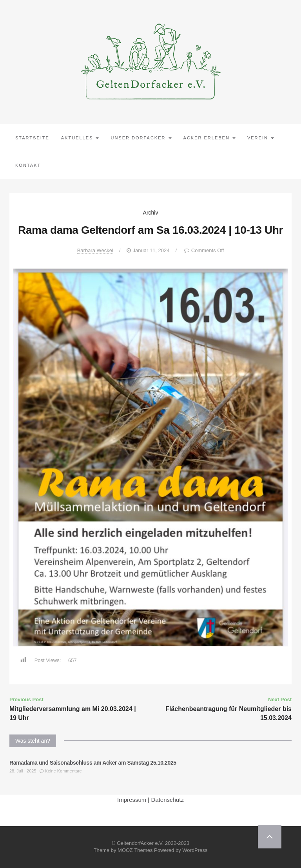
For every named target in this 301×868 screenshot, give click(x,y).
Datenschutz (168, 800)
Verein (261, 138)
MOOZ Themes (135, 850)
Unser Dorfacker (141, 138)
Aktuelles (80, 138)
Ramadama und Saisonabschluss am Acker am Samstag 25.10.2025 (93, 763)
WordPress (195, 850)
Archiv (151, 213)
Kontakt (28, 165)
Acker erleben (209, 138)
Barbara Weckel (95, 250)
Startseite (32, 138)
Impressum (132, 800)
